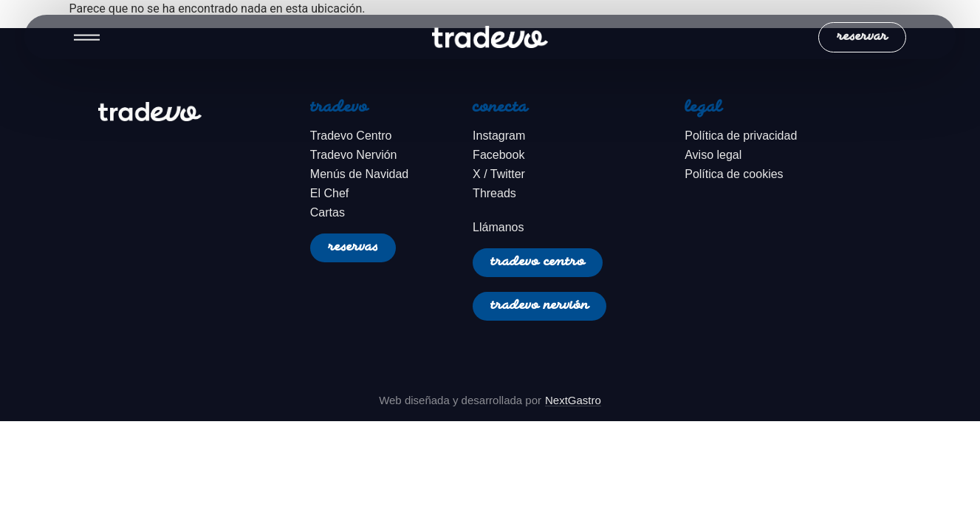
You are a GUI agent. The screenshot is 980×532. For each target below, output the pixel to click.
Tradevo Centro (351, 136)
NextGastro (573, 400)
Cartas (328, 212)
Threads (494, 193)
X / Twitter (499, 174)
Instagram (499, 136)
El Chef (329, 193)
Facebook (498, 155)
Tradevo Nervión (354, 155)
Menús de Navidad (359, 174)
